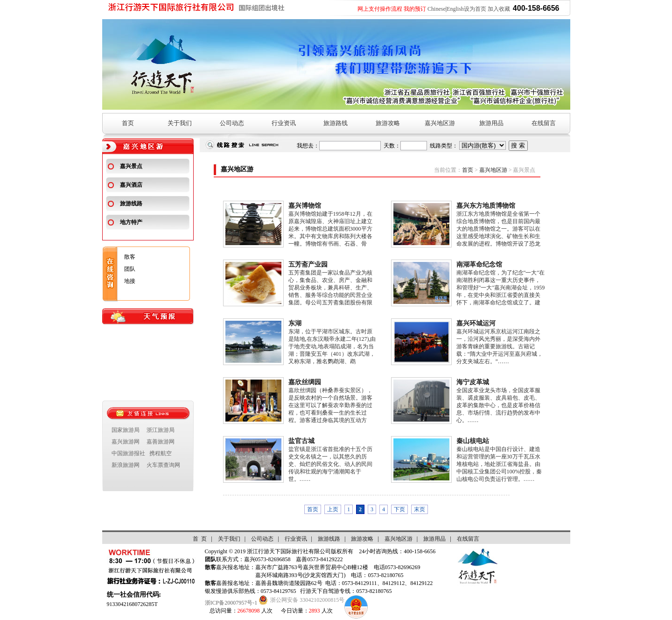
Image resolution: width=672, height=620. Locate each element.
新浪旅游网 (126, 465)
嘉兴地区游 (440, 123)
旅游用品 (491, 123)
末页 (420, 509)
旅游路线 (336, 123)
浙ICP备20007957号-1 (231, 603)
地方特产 (131, 222)
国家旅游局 (126, 430)
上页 (333, 509)
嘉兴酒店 (131, 185)
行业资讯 (284, 123)
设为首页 (475, 9)
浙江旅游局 (161, 430)
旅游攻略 (388, 123)
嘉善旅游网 (161, 442)
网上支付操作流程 (380, 9)
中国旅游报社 (128, 453)
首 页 (200, 539)
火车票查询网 (163, 465)
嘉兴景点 (131, 166)
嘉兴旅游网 (126, 442)
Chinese (437, 9)
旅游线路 (131, 204)
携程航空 (161, 453)
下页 (399, 509)
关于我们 (180, 123)
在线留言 (544, 123)
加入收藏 (499, 9)
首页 (128, 123)
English (455, 9)
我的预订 (415, 9)
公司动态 (232, 123)
